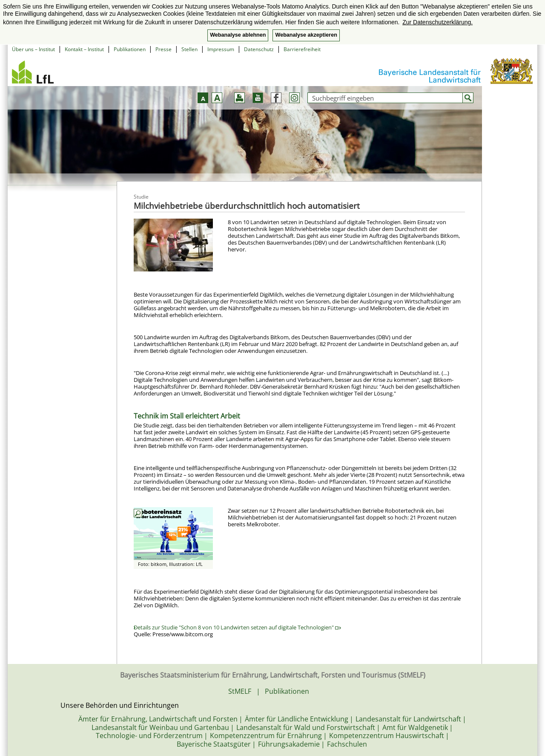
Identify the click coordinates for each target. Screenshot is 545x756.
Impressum (221, 49)
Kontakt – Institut (84, 49)
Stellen (189, 49)
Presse (163, 49)
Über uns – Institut (33, 49)
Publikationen (130, 49)
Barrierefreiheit (302, 49)
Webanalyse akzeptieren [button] (306, 35)
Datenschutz (259, 49)
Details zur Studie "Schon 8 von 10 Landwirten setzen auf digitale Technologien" (237, 627)
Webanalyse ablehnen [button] (238, 35)
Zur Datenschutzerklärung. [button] (437, 22)
